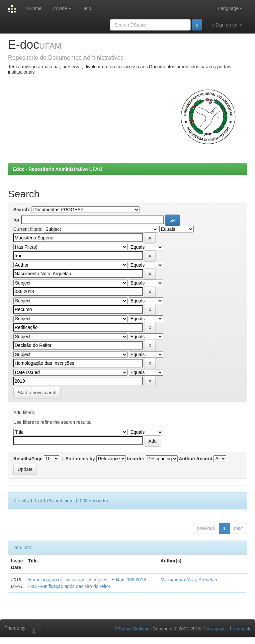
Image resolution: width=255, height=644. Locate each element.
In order (136, 459)
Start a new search (37, 393)
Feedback (240, 629)
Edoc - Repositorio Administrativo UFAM (58, 169)
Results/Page (28, 459)
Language (230, 8)
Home (34, 8)
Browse (62, 8)
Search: (22, 210)
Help (86, 8)
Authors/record (195, 459)
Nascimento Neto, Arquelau (189, 580)
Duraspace (214, 629)
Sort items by (80, 459)
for (16, 220)
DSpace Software (133, 629)
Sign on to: (227, 25)
